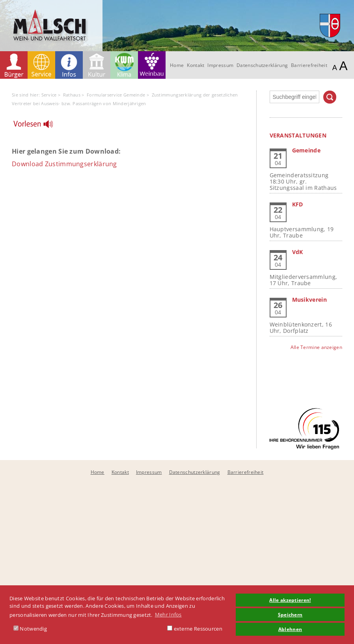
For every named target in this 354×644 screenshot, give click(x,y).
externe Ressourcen (195, 629)
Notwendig (30, 629)
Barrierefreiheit (309, 65)
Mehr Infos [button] (168, 614)
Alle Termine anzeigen (316, 347)
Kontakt (196, 65)
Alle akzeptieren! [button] (290, 600)
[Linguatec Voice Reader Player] (38, 126)
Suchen (330, 97)
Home (177, 65)
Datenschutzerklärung (262, 65)
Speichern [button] (290, 614)
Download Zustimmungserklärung (64, 164)
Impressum (220, 65)
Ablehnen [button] (290, 629)
